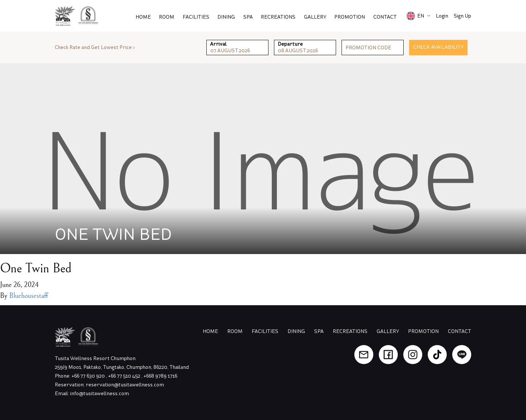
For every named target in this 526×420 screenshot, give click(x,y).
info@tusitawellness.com (100, 393)
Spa (248, 17)
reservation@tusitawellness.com (125, 385)
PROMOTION (350, 17)
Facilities (196, 17)
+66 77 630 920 (89, 376)
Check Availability (438, 47)
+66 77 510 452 (125, 376)
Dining (226, 17)
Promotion (423, 331)
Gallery (315, 17)
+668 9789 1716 (160, 376)
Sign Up (462, 16)
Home (143, 17)
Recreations (278, 17)
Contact (385, 17)
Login (442, 16)
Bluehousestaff (28, 296)
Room (167, 17)
